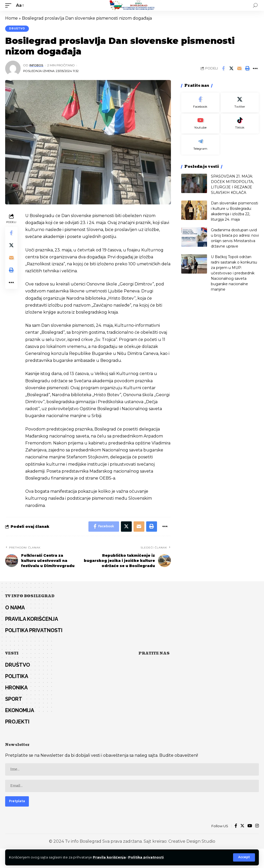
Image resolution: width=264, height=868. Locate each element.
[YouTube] (250, 826)
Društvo (17, 29)
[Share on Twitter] (231, 68)
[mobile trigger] (10, 5)
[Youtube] (200, 124)
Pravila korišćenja (109, 857)
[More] (255, 68)
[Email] (239, 68)
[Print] (247, 68)
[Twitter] (240, 103)
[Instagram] (257, 826)
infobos (36, 65)
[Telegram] (200, 145)
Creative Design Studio (192, 841)
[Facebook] (200, 103)
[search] (255, 5)
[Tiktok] (240, 124)
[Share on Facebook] (223, 68)
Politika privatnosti (146, 857)
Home (11, 18)
